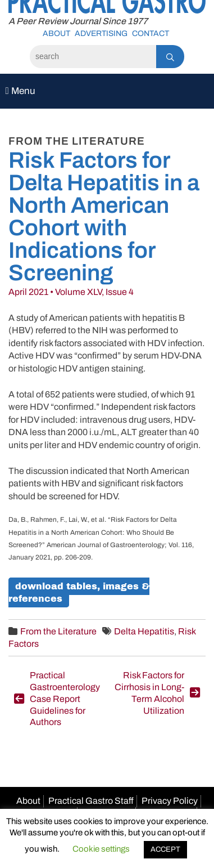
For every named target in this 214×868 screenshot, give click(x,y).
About (56, 33)
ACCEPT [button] (165, 849)
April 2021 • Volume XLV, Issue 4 (71, 292)
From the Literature (58, 631)
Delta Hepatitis (144, 631)
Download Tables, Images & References (79, 592)
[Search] (93, 57)
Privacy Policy (170, 801)
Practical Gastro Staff (91, 801)
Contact (151, 33)
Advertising (101, 33)
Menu (21, 91)
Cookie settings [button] (101, 849)
